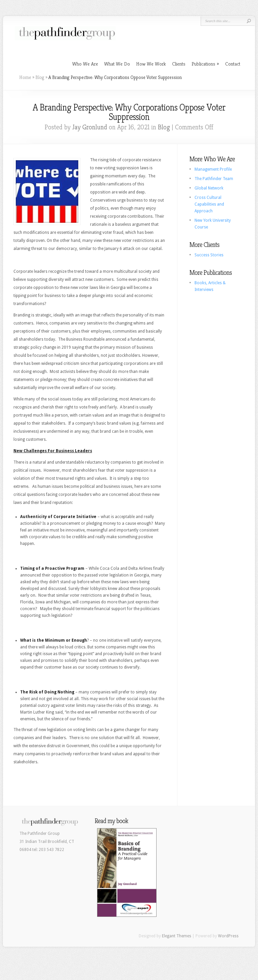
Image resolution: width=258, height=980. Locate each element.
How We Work (151, 64)
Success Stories (209, 255)
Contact (233, 64)
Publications (203, 64)
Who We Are (85, 64)
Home (25, 77)
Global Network (209, 188)
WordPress (228, 936)
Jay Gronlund (90, 127)
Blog (40, 77)
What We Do (117, 64)
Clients (179, 64)
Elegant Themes (177, 936)
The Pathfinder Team (214, 179)
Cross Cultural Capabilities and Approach (209, 204)
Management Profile (213, 169)
